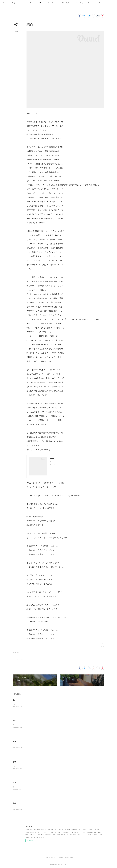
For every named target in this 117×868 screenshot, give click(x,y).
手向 (14, 721)
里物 (14, 762)
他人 (14, 741)
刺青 (14, 783)
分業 (14, 803)
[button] (10, 3)
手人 (14, 700)
